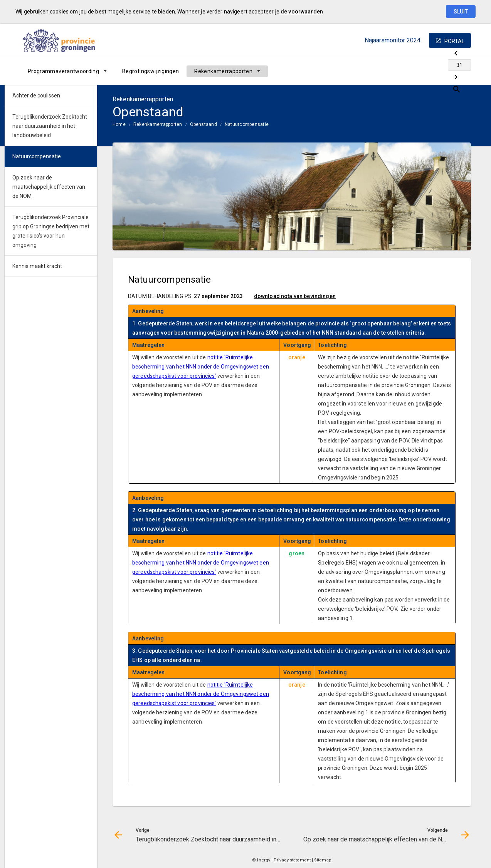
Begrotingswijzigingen (150, 71)
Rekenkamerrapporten (223, 71)
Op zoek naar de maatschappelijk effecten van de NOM (49, 187)
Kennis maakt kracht (37, 266)
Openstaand (203, 124)
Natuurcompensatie (247, 124)
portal (454, 41)
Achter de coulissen (36, 96)
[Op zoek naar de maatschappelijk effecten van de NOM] (445, 71)
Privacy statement (292, 860)
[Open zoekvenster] (462, 71)
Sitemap (323, 860)
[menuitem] (67, 71)
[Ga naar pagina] (425, 71)
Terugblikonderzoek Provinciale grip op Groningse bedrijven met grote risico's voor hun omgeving (51, 231)
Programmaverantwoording (63, 71)
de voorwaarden (302, 12)
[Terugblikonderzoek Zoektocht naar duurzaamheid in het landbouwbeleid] (404, 71)
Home (119, 124)
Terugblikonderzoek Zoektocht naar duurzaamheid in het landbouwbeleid (50, 126)
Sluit (461, 12)
